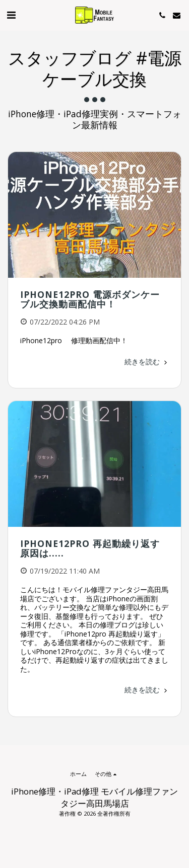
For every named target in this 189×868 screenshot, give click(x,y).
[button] (11, 15)
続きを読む (147, 362)
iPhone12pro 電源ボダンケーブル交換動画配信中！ (90, 299)
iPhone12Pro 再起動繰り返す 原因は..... (95, 548)
